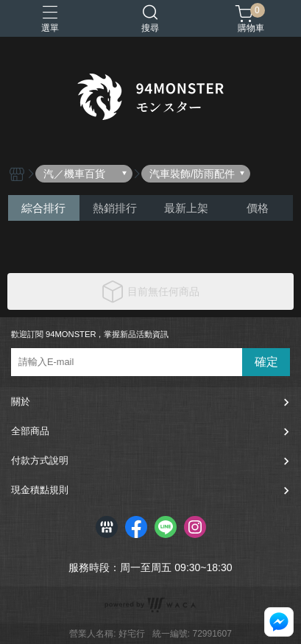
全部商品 (30, 431)
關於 (21, 401)
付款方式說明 (40, 460)
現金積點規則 (40, 490)
